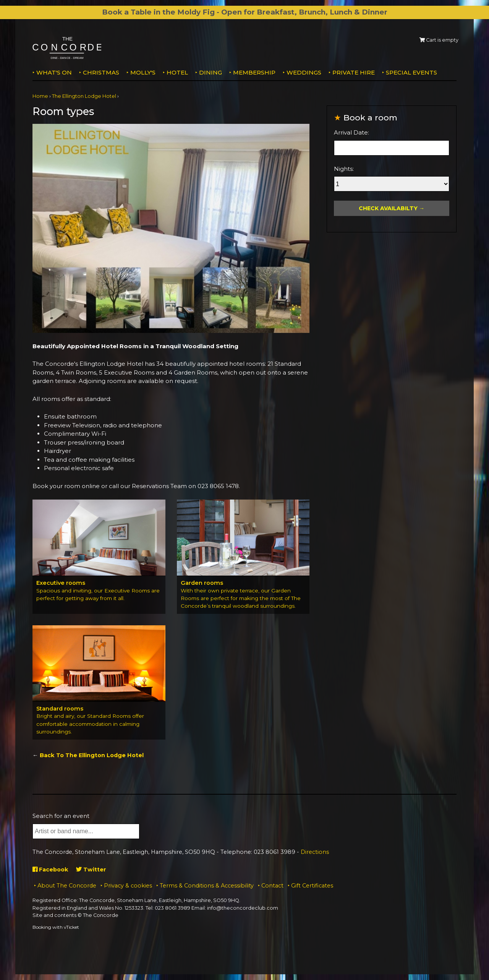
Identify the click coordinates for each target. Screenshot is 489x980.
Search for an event (61, 816)
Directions (315, 852)
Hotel (177, 72)
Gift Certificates (312, 886)
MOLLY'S (143, 72)
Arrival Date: (351, 132)
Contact (272, 886)
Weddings (304, 72)
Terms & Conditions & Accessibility (207, 886)
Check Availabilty (388, 208)
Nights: (344, 169)
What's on (54, 72)
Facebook (51, 870)
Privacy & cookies (128, 886)
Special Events (411, 72)
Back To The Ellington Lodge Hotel (93, 755)
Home (40, 96)
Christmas (101, 72)
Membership (254, 72)
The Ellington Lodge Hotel (84, 96)
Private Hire (354, 72)
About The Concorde (67, 886)
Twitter (93, 870)
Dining (210, 72)
